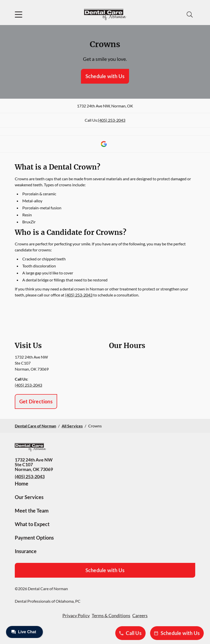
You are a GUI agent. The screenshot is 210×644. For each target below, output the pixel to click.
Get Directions (36, 401)
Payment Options (34, 538)
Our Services (29, 497)
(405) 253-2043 (112, 120)
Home (22, 484)
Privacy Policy (76, 615)
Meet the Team (32, 511)
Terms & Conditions (111, 615)
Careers (140, 615)
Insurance (26, 551)
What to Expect (32, 524)
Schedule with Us (105, 76)
